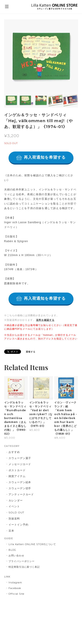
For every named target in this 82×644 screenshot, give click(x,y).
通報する (31, 352)
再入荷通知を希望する (45, 157)
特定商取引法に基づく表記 (24, 567)
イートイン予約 (18, 525)
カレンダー (16, 500)
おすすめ (14, 452)
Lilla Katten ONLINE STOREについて (32, 544)
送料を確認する (45, 320)
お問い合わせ (16, 556)
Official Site (16, 594)
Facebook (15, 588)
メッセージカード (20, 464)
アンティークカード (21, 494)
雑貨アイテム (17, 476)
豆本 (11, 531)
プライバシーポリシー (22, 561)
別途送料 (14, 518)
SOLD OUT (17, 512)
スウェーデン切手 (20, 488)
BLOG (12, 550)
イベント (14, 506)
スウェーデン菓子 (20, 458)
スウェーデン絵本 (20, 482)
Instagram (15, 582)
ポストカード (17, 470)
